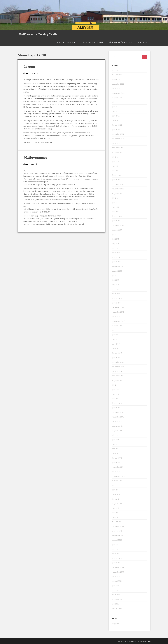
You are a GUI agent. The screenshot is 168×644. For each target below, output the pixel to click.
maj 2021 (116, 166)
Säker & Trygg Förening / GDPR (121, 43)
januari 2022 (117, 130)
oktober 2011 (117, 577)
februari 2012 (117, 559)
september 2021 (118, 148)
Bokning (100, 43)
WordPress (147, 642)
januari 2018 (117, 303)
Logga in (115, 624)
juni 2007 (116, 604)
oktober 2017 (117, 317)
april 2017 (116, 344)
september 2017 (118, 321)
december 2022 (118, 84)
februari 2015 (117, 458)
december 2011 (118, 568)
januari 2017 (117, 358)
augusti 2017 (117, 326)
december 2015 (118, 413)
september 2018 (118, 267)
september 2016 (118, 376)
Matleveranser (35, 158)
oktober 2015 (117, 422)
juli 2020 (115, 198)
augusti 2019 (117, 230)
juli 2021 (115, 157)
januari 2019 (117, 262)
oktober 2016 (117, 372)
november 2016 (118, 367)
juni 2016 (116, 390)
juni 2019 (116, 239)
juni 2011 (116, 586)
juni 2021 (116, 162)
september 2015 (118, 426)
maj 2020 (116, 207)
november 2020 (118, 189)
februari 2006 (117, 609)
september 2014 (118, 476)
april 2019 (116, 248)
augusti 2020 (117, 194)
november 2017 (118, 312)
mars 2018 (116, 294)
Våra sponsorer (88, 43)
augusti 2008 (117, 600)
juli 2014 (115, 486)
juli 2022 (115, 102)
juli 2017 (115, 331)
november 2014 (118, 467)
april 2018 (116, 289)
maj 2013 (116, 508)
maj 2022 (116, 112)
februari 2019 (117, 258)
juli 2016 (115, 385)
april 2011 (116, 590)
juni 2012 (116, 545)
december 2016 (118, 362)
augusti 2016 (117, 381)
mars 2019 (116, 253)
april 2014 (116, 490)
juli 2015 (115, 435)
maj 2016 (116, 394)
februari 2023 (117, 75)
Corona (29, 67)
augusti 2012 (117, 540)
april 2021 (116, 171)
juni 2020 (116, 203)
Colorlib (133, 642)
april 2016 (116, 399)
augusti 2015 (117, 431)
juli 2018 (115, 276)
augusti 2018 (117, 271)
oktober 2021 (117, 144)
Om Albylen (72, 43)
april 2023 (116, 71)
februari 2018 (117, 299)
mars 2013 (116, 518)
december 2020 (118, 185)
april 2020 (116, 212)
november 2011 (118, 572)
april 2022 (116, 116)
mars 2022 (116, 121)
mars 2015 (116, 454)
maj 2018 (116, 285)
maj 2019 (116, 244)
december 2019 (118, 226)
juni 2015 (116, 440)
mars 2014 (116, 495)
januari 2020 (117, 221)
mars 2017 (116, 349)
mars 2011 (116, 595)
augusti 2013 (117, 504)
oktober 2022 (117, 89)
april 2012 (116, 549)
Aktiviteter (61, 43)
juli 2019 (115, 235)
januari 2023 (117, 80)
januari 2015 (117, 463)
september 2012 (118, 536)
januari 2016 (117, 408)
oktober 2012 (117, 531)
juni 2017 (116, 335)
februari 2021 (117, 175)
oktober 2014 (117, 472)
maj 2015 (116, 445)
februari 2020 (117, 217)
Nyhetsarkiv (143, 43)
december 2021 (118, 134)
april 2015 (116, 449)
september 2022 (118, 93)
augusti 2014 (117, 481)
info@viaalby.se (56, 117)
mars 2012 (116, 554)
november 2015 (118, 417)
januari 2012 (117, 563)
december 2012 (118, 527)
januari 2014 (117, 499)
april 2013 (116, 513)
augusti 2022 (117, 98)
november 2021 (118, 139)
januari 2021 (117, 180)
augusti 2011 (117, 581)
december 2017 (118, 308)
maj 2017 (116, 340)
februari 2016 (117, 404)
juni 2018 (116, 280)
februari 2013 (117, 522)
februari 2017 (117, 353)
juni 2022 (116, 107)
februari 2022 (117, 125)
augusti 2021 (117, 153)
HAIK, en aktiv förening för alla (38, 34)
